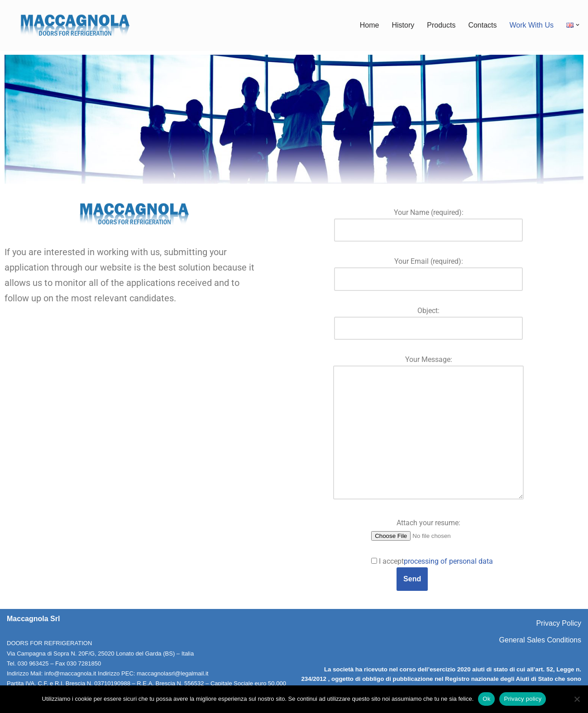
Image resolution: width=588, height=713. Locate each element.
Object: (428, 319)
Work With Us (532, 25)
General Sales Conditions (540, 640)
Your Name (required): (428, 221)
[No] (577, 699)
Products (441, 25)
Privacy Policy (559, 623)
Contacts (482, 25)
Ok (486, 699)
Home (370, 25)
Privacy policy (523, 699)
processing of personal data (448, 561)
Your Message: (428, 428)
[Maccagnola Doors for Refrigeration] (75, 25)
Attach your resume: (428, 529)
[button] (578, 25)
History (403, 25)
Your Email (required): (428, 270)
